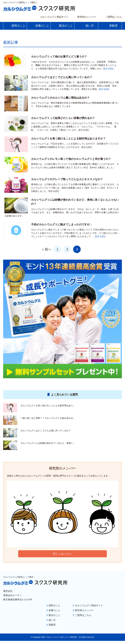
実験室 (52, 624)
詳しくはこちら (62, 554)
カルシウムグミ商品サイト (54, 17)
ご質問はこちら (114, 17)
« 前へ (47, 249)
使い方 (52, 620)
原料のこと (54, 605)
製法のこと (54, 615)
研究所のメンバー (87, 17)
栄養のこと (54, 610)
